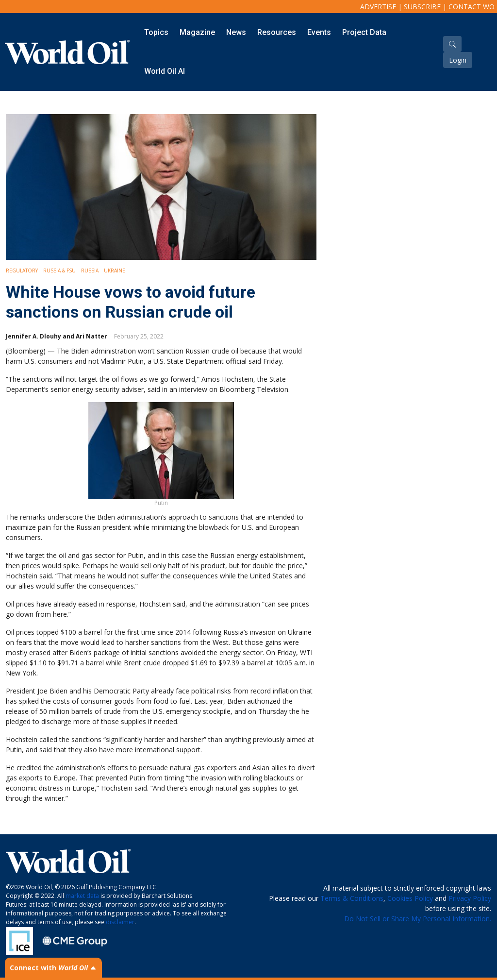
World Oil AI (165, 71)
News (236, 32)
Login (458, 60)
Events (319, 32)
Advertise (378, 7)
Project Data (364, 32)
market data (82, 896)
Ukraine (115, 270)
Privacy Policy (470, 898)
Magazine (197, 32)
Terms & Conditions (352, 898)
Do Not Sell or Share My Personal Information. (418, 919)
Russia (90, 270)
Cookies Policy (410, 898)
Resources (277, 32)
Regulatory (22, 270)
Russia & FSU (59, 270)
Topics (156, 32)
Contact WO (472, 7)
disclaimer (120, 922)
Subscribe (422, 7)
